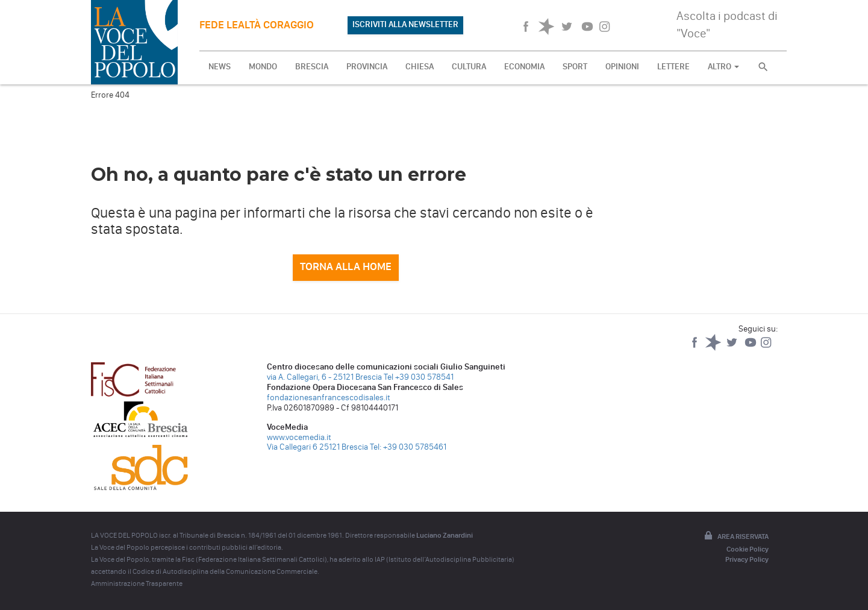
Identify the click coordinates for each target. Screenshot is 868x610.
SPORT (575, 67)
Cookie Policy (748, 549)
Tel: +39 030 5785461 (408, 447)
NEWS (220, 67)
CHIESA (420, 67)
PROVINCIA (367, 67)
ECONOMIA (524, 67)
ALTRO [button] (723, 67)
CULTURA (469, 67)
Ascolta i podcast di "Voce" (727, 24)
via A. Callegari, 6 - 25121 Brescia (324, 377)
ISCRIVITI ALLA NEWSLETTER (405, 24)
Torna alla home (346, 266)
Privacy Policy (747, 559)
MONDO (263, 67)
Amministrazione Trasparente (137, 583)
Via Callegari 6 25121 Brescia (317, 447)
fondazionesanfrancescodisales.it (329, 398)
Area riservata (735, 536)
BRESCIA (312, 67)
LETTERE (673, 67)
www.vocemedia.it (299, 437)
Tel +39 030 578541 (419, 377)
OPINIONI (622, 67)
